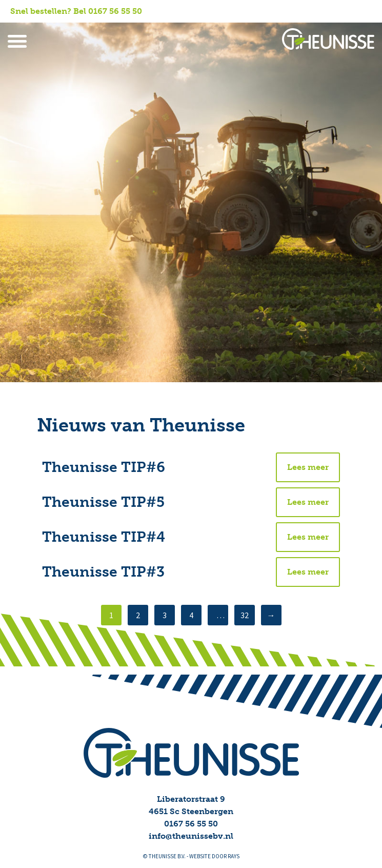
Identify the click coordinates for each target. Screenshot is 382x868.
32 (245, 615)
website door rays (214, 856)
